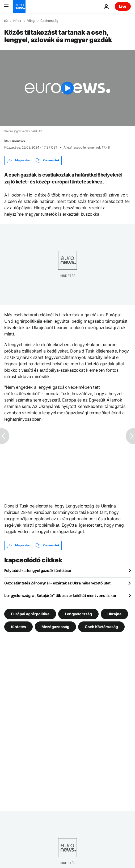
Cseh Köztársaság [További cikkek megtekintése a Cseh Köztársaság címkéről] (101, 626)
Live (123, 6)
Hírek (17, 21)
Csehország (49, 21)
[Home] (6, 21)
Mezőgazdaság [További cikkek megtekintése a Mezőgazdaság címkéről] (55, 626)
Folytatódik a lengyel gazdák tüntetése (37, 570)
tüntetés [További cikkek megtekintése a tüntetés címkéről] (18, 626)
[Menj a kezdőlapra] (19, 6)
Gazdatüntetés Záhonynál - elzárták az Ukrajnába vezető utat (57, 583)
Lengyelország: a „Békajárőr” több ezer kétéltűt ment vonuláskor (60, 595)
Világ (31, 21)
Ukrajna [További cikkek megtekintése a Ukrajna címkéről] (114, 614)
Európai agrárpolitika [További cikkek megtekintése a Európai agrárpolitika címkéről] (30, 614)
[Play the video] (67, 88)
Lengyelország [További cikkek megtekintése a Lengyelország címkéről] (78, 614)
